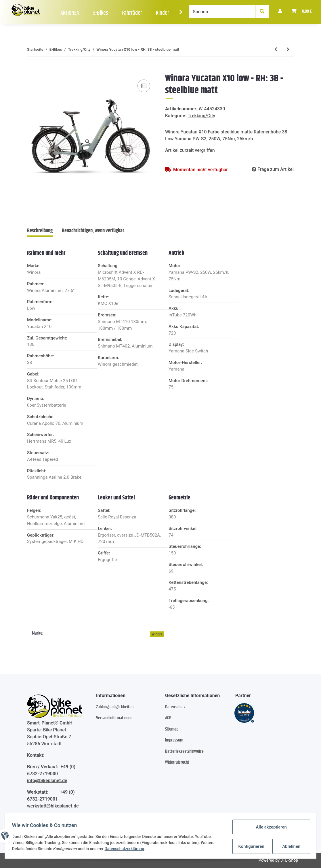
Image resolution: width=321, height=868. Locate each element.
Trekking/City (201, 116)
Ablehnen (289, 846)
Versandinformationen (114, 718)
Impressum (174, 740)
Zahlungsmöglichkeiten (115, 707)
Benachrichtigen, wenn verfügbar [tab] (93, 231)
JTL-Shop (289, 860)
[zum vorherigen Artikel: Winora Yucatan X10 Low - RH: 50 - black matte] (276, 50)
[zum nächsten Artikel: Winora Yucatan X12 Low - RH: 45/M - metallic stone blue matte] (288, 50)
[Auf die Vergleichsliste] (144, 86)
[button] (280, 12)
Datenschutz (175, 707)
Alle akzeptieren (269, 827)
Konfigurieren (250, 846)
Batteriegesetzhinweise (184, 751)
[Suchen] (222, 12)
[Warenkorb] (302, 12)
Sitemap (172, 729)
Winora (157, 634)
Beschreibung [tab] (40, 231)
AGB (168, 718)
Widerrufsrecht (177, 762)
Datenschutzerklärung (127, 849)
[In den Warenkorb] (32, 69)
